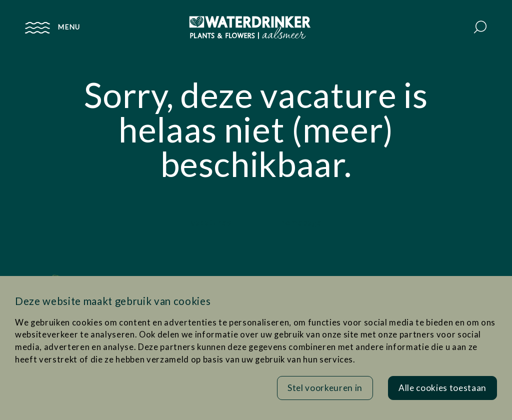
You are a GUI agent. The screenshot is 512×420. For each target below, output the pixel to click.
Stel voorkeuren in (325, 388)
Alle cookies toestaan (442, 388)
